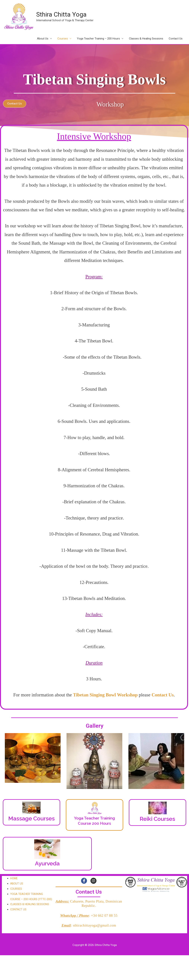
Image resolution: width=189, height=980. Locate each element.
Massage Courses (32, 819)
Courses (63, 39)
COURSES (16, 889)
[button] (35, 103)
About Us (43, 39)
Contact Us (176, 39)
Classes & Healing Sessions (146, 39)
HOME (14, 879)
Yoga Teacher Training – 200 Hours (98, 39)
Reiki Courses (157, 819)
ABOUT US (17, 884)
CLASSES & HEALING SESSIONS (30, 910)
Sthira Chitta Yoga (63, 14)
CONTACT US (18, 915)
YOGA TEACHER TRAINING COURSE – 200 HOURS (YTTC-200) (29, 899)
